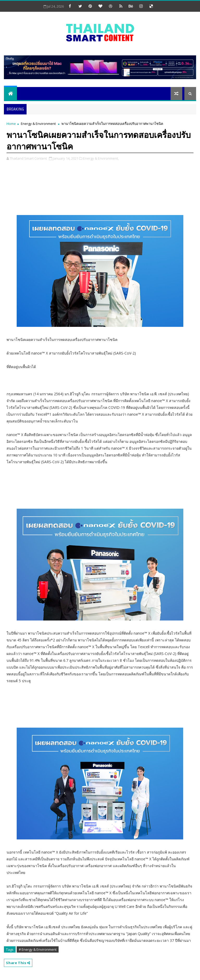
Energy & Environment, (101, 158)
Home (11, 124)
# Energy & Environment (38, 949)
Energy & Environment (38, 124)
